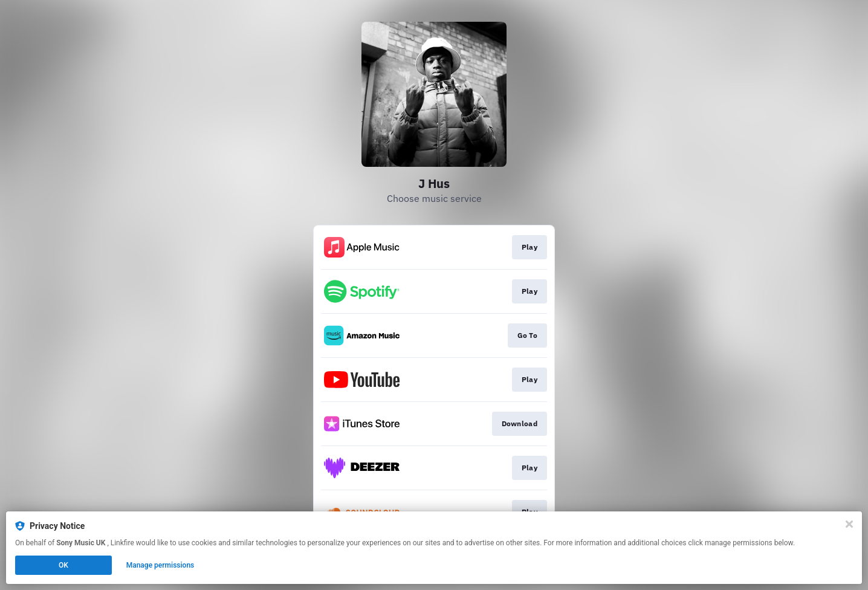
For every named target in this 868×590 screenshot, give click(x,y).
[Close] (849, 524)
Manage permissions (160, 565)
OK (63, 565)
